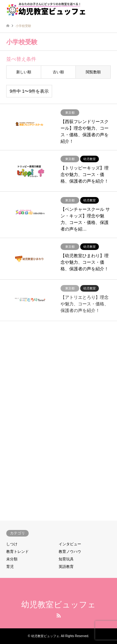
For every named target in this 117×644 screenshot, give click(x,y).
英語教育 (66, 567)
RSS (59, 615)
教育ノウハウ (70, 552)
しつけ (12, 544)
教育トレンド (17, 552)
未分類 (12, 559)
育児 (10, 567)
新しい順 (24, 72)
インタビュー (70, 544)
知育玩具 (66, 559)
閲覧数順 (93, 72)
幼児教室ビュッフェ (58, 605)
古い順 (58, 72)
